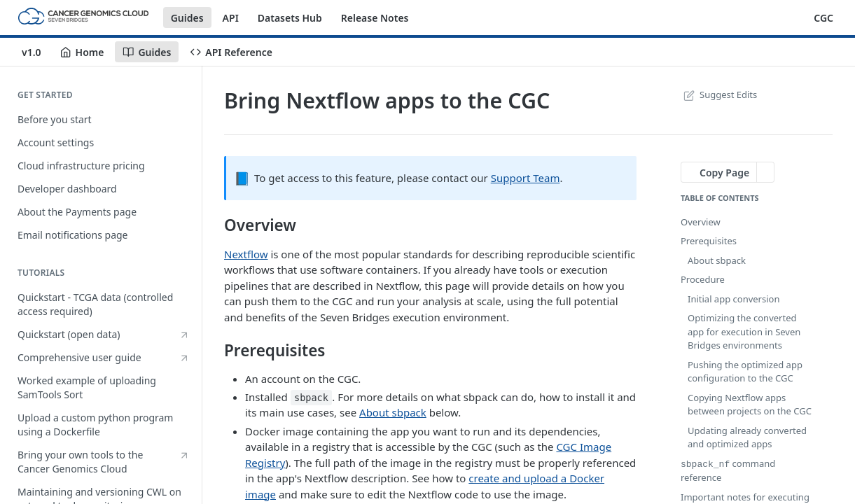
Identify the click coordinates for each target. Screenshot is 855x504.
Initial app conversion (734, 299)
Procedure (703, 279)
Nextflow (246, 254)
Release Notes (375, 18)
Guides (187, 18)
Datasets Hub (290, 18)
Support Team (526, 178)
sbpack (311, 398)
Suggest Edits (719, 94)
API (231, 18)
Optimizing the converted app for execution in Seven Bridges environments (744, 331)
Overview (701, 222)
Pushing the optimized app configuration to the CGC (745, 372)
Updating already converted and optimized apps (747, 437)
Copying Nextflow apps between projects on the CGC (750, 405)
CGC (823, 18)
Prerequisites (709, 241)
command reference (728, 470)
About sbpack (393, 412)
